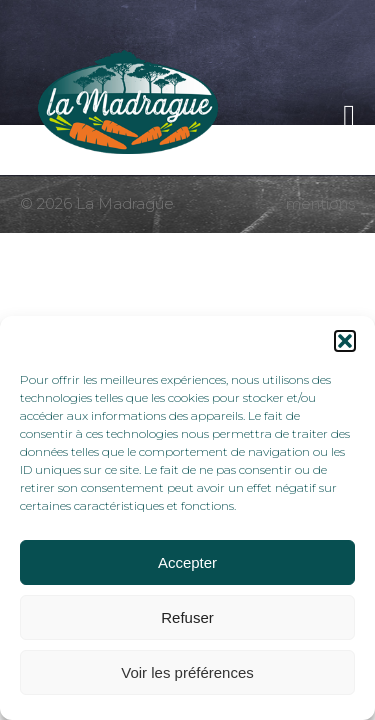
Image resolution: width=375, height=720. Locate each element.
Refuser (187, 617)
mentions (320, 204)
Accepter (187, 562)
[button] (345, 341)
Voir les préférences (187, 672)
